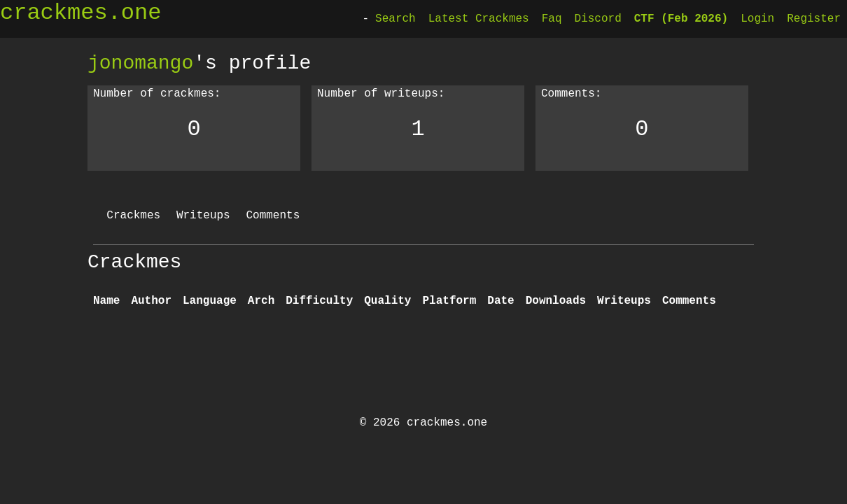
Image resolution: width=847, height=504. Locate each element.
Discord (598, 19)
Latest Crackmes (479, 19)
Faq (552, 19)
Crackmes (133, 216)
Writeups (203, 216)
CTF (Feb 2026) (681, 19)
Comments (273, 216)
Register (814, 19)
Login (757, 19)
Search (395, 19)
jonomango (140, 63)
